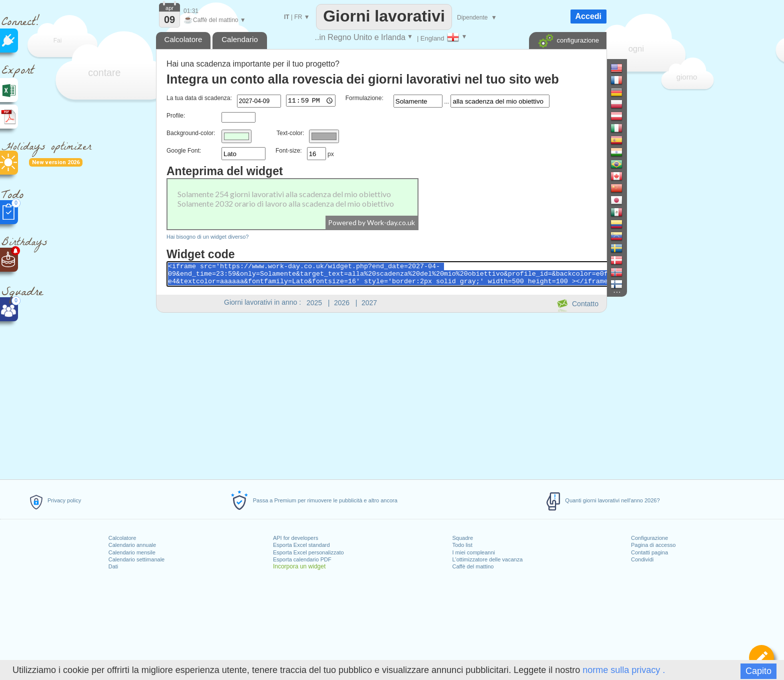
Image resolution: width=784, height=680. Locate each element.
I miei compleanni (473, 552)
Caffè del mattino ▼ (215, 20)
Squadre (462, 538)
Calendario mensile (132, 552)
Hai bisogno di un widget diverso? (208, 237)
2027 (369, 303)
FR (298, 17)
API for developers (296, 538)
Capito (758, 671)
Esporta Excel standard (301, 545)
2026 (342, 303)
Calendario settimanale (137, 559)
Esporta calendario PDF (302, 559)
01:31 (191, 11)
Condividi (642, 559)
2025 (314, 303)
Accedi (588, 16)
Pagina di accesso (653, 545)
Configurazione (649, 538)
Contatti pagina (649, 552)
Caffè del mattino (473, 566)
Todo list (462, 545)
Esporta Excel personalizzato (308, 552)
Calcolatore (122, 538)
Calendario (240, 39)
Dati (113, 566)
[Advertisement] (381, 394)
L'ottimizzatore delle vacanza (487, 559)
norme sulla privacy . (624, 670)
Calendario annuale (132, 545)
